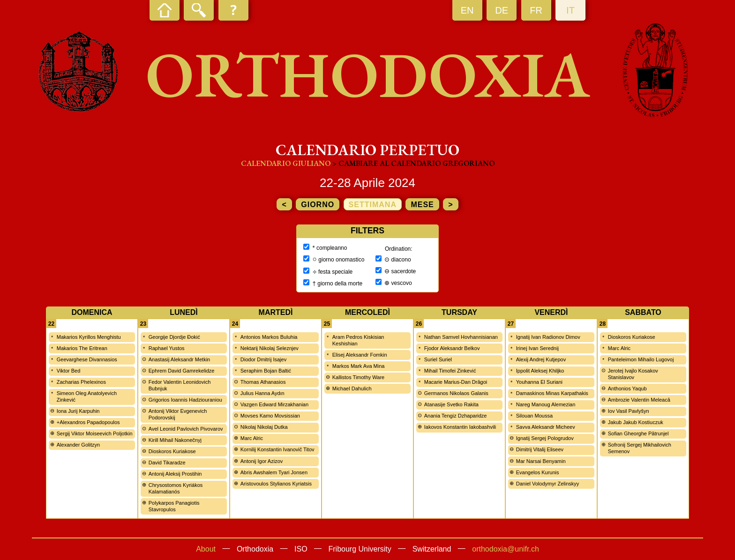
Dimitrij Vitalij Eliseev (540, 449)
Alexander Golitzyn (78, 445)
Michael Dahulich (352, 388)
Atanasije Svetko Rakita (451, 404)
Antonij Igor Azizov (262, 461)
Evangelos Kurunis (538, 472)
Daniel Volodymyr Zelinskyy (548, 484)
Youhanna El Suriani (539, 382)
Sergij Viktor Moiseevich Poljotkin (95, 433)
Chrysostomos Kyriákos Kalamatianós (176, 488)
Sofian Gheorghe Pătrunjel (638, 433)
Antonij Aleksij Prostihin (175, 474)
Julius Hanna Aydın (262, 393)
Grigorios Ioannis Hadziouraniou (185, 400)
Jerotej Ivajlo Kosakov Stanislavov (633, 374)
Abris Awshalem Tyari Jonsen (274, 472)
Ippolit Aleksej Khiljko (540, 371)
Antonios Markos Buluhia (269, 337)
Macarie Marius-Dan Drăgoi (456, 382)
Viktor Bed (69, 371)
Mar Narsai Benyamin (541, 461)
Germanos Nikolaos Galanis (456, 393)
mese (422, 205)
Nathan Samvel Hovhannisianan (461, 337)
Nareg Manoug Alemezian (546, 404)
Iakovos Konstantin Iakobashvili (460, 427)
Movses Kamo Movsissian (270, 416)
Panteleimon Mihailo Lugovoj (641, 359)
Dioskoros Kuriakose (172, 451)
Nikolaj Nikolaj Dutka (264, 427)
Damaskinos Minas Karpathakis (552, 393)
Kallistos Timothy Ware (358, 377)
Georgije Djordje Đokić (174, 337)
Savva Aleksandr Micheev (546, 427)
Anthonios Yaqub (627, 388)
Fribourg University (360, 549)
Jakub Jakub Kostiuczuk (636, 422)
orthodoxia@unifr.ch (506, 549)
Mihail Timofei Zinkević (450, 371)
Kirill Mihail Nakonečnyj (175, 440)
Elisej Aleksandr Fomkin (360, 355)
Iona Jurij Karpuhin (78, 411)
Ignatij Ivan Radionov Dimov (548, 337)
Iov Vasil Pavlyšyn (629, 411)
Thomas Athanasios (263, 382)
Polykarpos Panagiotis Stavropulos (174, 506)
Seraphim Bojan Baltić (266, 371)
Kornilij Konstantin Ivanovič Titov (277, 449)
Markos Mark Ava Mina (359, 366)
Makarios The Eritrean (82, 348)
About (206, 549)
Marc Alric (252, 438)
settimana (373, 205)
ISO (301, 549)
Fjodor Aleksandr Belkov (452, 348)
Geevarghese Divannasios (87, 359)
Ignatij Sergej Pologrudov (545, 438)
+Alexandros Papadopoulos (88, 422)
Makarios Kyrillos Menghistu (89, 337)
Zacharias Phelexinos (81, 382)
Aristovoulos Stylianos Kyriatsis (276, 484)
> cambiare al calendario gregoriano (413, 163)
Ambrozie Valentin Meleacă (639, 400)
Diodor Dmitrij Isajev (263, 359)
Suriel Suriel (438, 359)
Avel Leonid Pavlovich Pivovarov (186, 429)
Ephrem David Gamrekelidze (182, 371)
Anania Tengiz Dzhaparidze (456, 416)
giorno (318, 205)
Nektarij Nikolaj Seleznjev (270, 348)
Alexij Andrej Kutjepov (541, 359)
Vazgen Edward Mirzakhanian (274, 404)
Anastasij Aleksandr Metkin (179, 359)
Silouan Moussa (534, 416)
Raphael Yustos (167, 348)
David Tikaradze (167, 463)
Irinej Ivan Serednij (537, 348)
